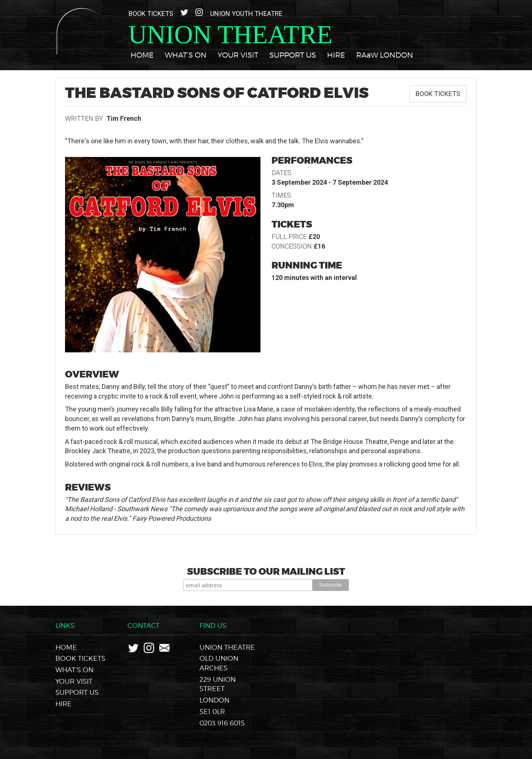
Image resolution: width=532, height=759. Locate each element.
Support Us (293, 55)
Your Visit (238, 55)
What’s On (186, 55)
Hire (336, 55)
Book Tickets (151, 13)
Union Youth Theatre (246, 13)
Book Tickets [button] (438, 94)
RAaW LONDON (385, 55)
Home (142, 55)
